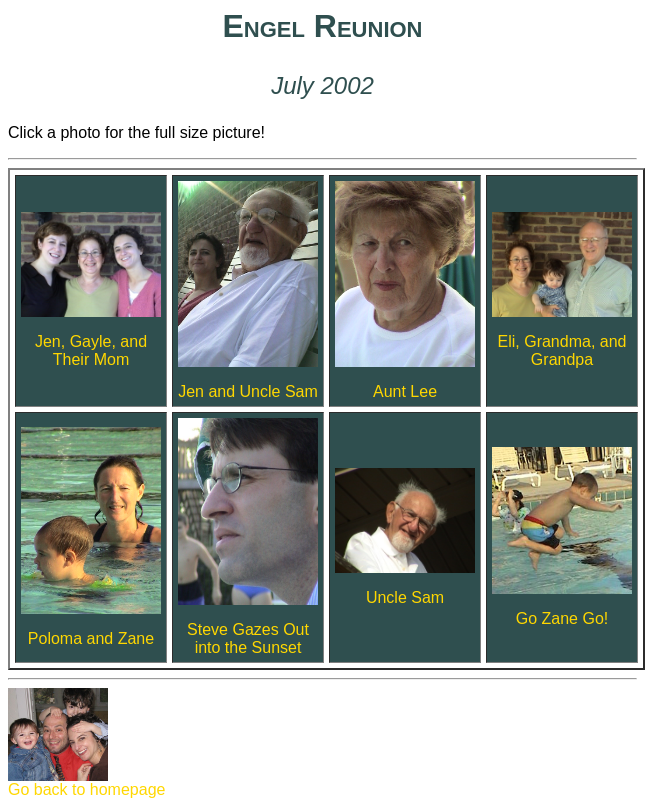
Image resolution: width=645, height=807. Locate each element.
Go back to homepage (86, 782)
